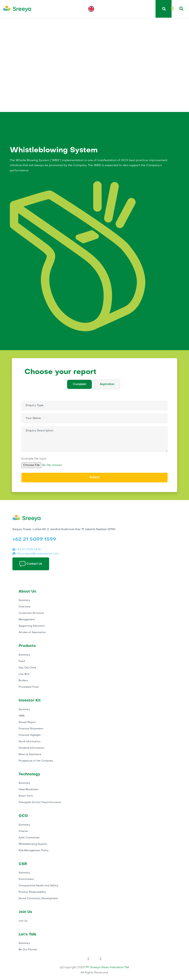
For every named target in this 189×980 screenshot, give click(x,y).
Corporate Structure (31, 613)
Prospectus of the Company (36, 761)
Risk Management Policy (34, 851)
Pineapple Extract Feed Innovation (40, 802)
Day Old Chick (27, 668)
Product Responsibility (32, 892)
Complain (79, 384)
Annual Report (27, 722)
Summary (24, 600)
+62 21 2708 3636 (27, 549)
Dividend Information (31, 748)
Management (27, 620)
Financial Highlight (30, 735)
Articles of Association (32, 632)
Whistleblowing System (33, 844)
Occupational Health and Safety (38, 886)
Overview (25, 607)
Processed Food (29, 687)
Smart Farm (26, 796)
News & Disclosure (30, 754)
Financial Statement (31, 729)
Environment (26, 879)
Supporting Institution (32, 626)
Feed (22, 661)
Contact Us (31, 564)
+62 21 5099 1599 (34, 540)
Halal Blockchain (29, 790)
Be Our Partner (28, 950)
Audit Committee (29, 838)
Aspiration (107, 384)
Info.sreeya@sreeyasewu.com (36, 554)
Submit (94, 477)
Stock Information (29, 742)
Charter (23, 831)
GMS (22, 716)
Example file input (34, 459)
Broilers (23, 681)
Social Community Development (38, 899)
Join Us (23, 921)
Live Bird (24, 674)
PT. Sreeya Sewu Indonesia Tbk (107, 967)
